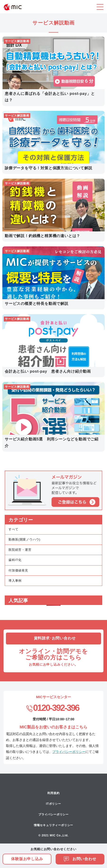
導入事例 (15, 581)
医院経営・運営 (20, 550)
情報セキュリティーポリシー (53, 825)
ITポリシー (53, 804)
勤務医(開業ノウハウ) (24, 539)
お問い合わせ (80, 859)
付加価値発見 (18, 570)
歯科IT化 (15, 560)
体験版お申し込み (27, 859)
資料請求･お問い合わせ (55, 638)
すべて (13, 529)
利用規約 (53, 793)
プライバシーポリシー (69, 752)
